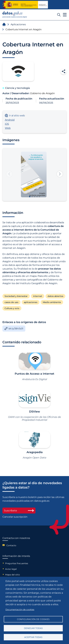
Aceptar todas (33, 637)
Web (8, 128)
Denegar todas (33, 628)
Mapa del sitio (13, 575)
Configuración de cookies (33, 619)
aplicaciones (31, 302)
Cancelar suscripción (15, 517)
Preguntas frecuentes (17, 563)
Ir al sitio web (15, 115)
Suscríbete (19, 511)
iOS (7, 124)
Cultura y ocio (12, 308)
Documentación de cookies (20, 609)
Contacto (11, 545)
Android (10, 120)
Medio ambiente (52, 302)
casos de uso (11, 302)
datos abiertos (55, 296)
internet (38, 296)
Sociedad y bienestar (16, 296)
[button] (60, 174)
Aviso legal (11, 569)
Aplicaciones (18, 24)
